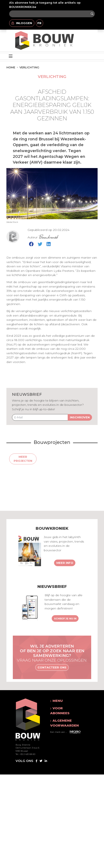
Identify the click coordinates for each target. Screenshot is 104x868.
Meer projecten (23, 459)
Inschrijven (80, 417)
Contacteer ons (52, 667)
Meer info (65, 563)
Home (11, 67)
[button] (65, 701)
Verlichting (29, 67)
